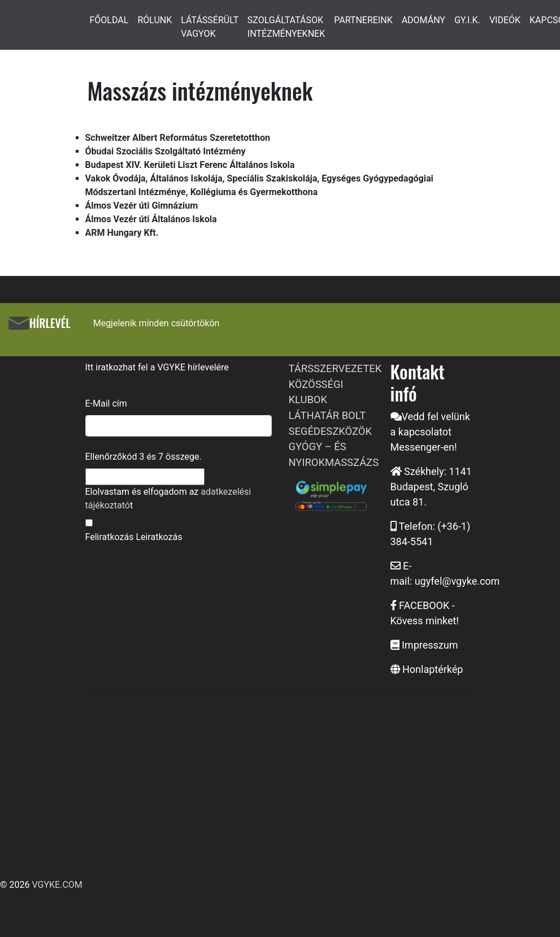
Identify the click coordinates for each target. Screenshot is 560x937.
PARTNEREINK (363, 20)
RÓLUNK (155, 20)
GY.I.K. (467, 20)
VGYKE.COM (57, 885)
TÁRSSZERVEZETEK (335, 368)
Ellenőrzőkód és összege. (144, 457)
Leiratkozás (159, 537)
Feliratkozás (110, 537)
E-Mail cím (106, 403)
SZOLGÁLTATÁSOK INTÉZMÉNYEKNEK (286, 27)
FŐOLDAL (109, 20)
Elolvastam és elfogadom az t (168, 498)
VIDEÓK (505, 20)
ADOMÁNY (424, 20)
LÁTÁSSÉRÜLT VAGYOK (210, 27)
